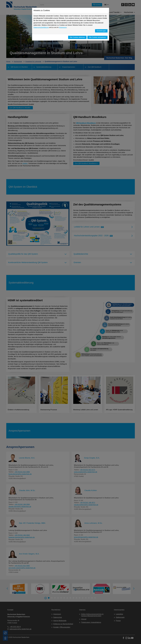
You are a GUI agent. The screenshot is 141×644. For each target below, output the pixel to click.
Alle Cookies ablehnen (77, 37)
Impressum (63, 27)
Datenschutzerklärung (41, 27)
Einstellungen (101, 31)
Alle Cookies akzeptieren (97, 37)
